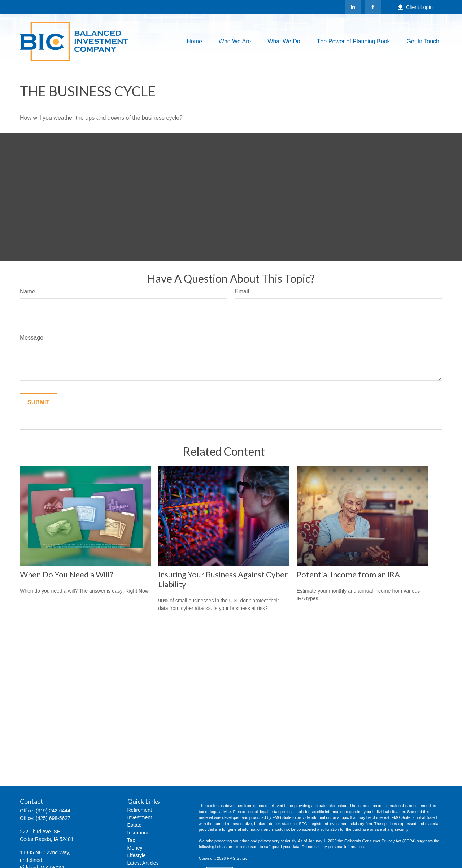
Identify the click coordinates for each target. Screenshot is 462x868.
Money (135, 848)
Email (242, 291)
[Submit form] (38, 402)
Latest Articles (143, 863)
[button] (194, 41)
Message (32, 338)
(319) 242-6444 (53, 811)
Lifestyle (137, 855)
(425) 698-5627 (53, 818)
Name (28, 291)
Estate (135, 825)
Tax (131, 840)
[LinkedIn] (353, 7)
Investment (140, 817)
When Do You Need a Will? (67, 574)
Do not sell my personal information (333, 847)
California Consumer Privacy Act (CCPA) (380, 841)
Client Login (415, 7)
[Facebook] (373, 7)
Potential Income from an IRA (348, 574)
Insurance (138, 833)
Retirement (140, 810)
